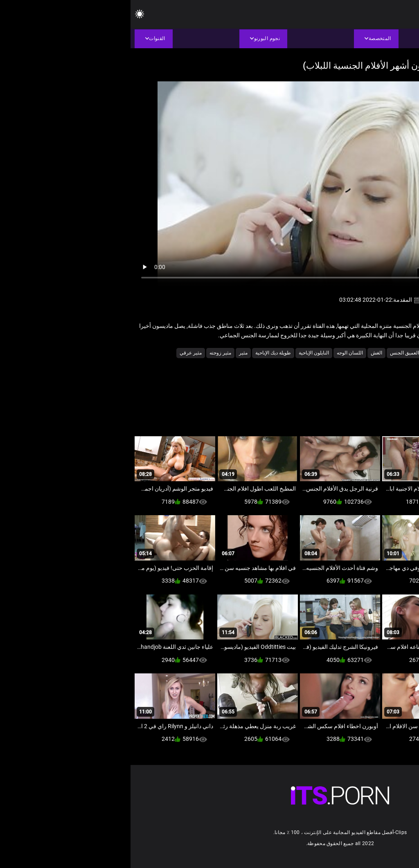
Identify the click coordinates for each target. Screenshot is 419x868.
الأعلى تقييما (322, 353)
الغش (246, 353)
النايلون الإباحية (183, 353)
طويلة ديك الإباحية (143, 353)
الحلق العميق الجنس (280, 353)
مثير (113, 353)
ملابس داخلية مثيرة (393, 364)
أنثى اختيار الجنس (360, 353)
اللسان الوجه (219, 353)
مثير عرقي (60, 353)
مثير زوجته (90, 353)
